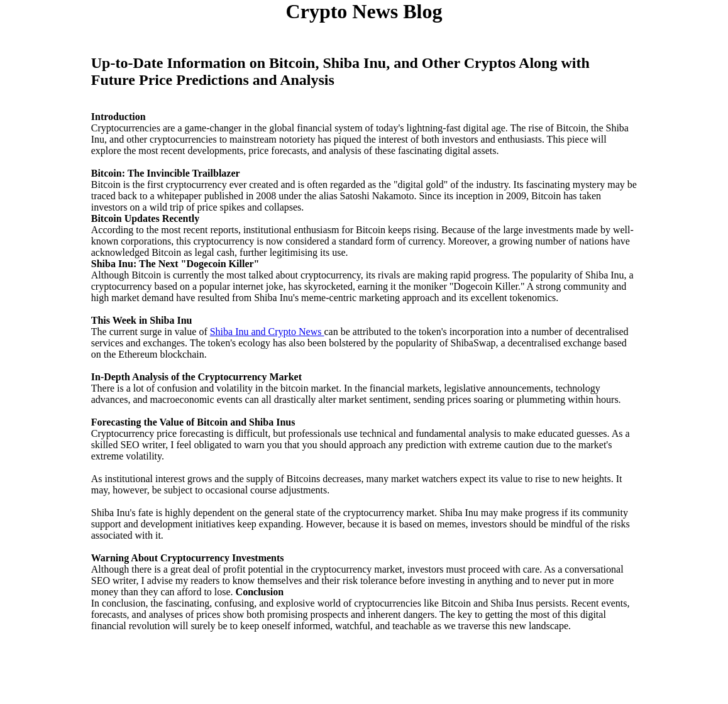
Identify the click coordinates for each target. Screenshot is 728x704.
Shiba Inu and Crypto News (267, 332)
